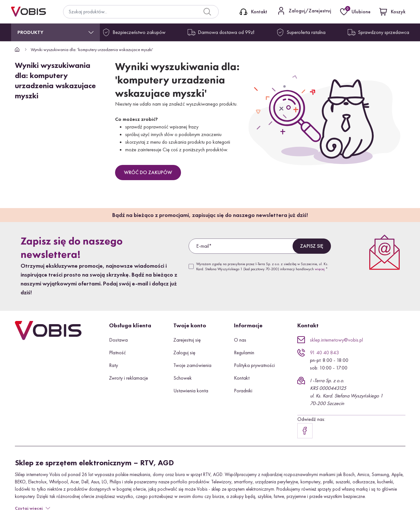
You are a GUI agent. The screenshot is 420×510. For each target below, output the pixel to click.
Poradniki (243, 391)
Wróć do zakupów (148, 172)
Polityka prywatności (254, 365)
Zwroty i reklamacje (129, 378)
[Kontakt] (253, 12)
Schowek (183, 378)
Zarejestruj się (187, 340)
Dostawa (118, 340)
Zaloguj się (184, 353)
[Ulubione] (356, 12)
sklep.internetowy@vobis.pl (336, 340)
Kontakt (242, 378)
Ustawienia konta (191, 391)
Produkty (30, 32)
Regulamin (244, 353)
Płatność (117, 353)
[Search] (207, 12)
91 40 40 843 (324, 353)
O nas (240, 340)
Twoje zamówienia (192, 365)
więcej (320, 269)
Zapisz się (312, 246)
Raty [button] (113, 365)
